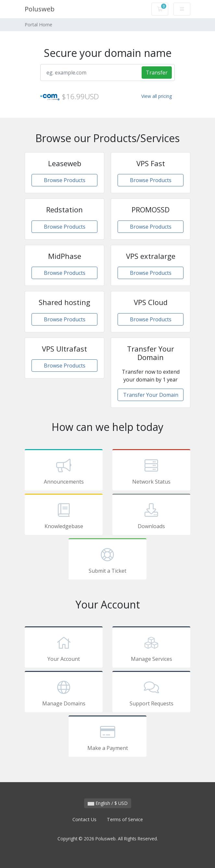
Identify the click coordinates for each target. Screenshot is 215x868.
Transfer (157, 73)
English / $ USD (108, 803)
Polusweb (40, 9)
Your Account (64, 648)
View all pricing (157, 96)
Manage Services (151, 648)
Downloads (151, 515)
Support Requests (151, 693)
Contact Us (84, 819)
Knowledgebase (64, 515)
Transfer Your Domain (151, 395)
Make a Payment (107, 737)
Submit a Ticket (107, 560)
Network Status (151, 471)
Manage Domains (64, 693)
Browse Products (65, 180)
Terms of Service (125, 819)
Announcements (64, 471)
